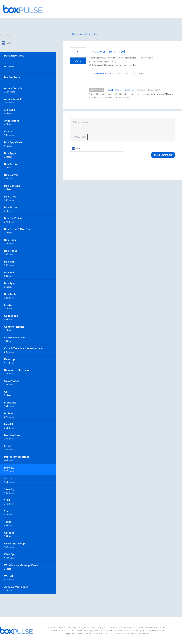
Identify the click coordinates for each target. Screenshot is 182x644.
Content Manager (15, 337)
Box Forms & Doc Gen (17, 229)
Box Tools (10, 294)
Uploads (9, 533)
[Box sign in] (96, 148)
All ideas (9, 66)
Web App (10, 554)
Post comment (163, 155)
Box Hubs (10, 240)
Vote (78, 61)
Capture (9, 305)
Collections (11, 316)
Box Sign (9, 261)
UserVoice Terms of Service (116, 628)
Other (8, 446)
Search (8, 478)
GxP (7, 392)
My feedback (12, 77)
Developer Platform (16, 370)
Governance (12, 381)
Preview (9, 467)
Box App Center (14, 142)
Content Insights (14, 327)
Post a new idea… (15, 55)
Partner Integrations (17, 457)
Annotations (12, 121)
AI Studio (10, 110)
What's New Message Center (22, 565)
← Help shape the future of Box (84, 34)
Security (9, 489)
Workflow (10, 576)
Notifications (12, 435)
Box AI (8, 131)
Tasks (8, 522)
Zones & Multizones (16, 587)
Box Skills (10, 272)
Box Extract (11, 207)
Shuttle (9, 511)
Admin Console (13, 88)
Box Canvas (11, 175)
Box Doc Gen (12, 186)
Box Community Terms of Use (152, 628)
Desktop (9, 359)
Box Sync (10, 283)
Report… (143, 74)
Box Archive (11, 164)
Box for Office (13, 218)
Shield (8, 500)
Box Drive (10, 196)
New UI (8, 424)
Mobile (8, 413)
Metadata (10, 402)
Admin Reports (13, 99)
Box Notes (11, 251)
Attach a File (81, 137)
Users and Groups (15, 543)
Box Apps (10, 153)
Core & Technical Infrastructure (23, 348)
